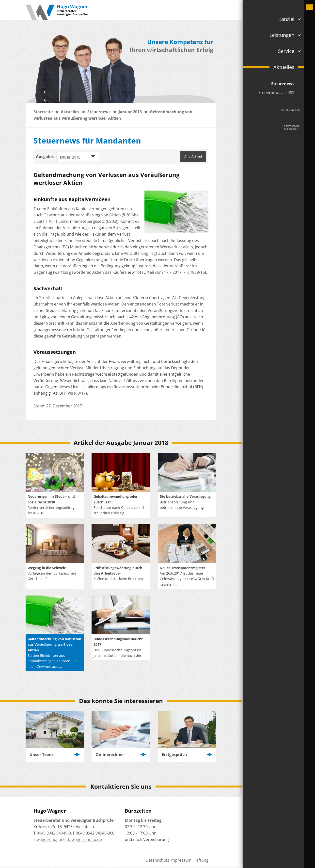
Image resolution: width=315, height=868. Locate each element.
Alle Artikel (193, 156)
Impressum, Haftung (189, 860)
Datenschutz (157, 860)
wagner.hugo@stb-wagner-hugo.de (69, 839)
